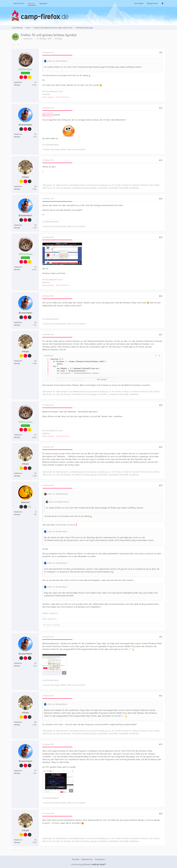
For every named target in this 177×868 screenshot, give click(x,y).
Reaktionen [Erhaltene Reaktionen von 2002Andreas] (18, 82)
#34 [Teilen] (161, 814)
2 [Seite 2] (22, 45)
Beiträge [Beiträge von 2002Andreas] (17, 85)
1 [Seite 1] (18, 45)
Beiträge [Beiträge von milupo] (17, 189)
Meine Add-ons (63, 97)
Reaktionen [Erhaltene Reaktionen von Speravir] (18, 512)
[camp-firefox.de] (88, 16)
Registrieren (153, 3)
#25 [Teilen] (161, 237)
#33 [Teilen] (161, 744)
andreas (49, 115)
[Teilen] (163, 45)
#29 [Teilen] (161, 447)
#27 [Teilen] (161, 335)
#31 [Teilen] (161, 637)
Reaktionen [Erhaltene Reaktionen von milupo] (18, 187)
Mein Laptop (48, 97)
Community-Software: (88, 864)
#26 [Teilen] (161, 296)
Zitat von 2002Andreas (57, 494)
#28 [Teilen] (161, 405)
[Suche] (162, 3)
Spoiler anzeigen (53, 625)
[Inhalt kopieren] (159, 356)
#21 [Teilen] (161, 52)
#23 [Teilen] (161, 160)
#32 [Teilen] (161, 696)
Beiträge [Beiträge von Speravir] (17, 514)
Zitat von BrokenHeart (57, 61)
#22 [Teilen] (161, 108)
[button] (156, 356)
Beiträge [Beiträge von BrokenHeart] (17, 137)
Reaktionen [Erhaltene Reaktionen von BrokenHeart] (18, 134)
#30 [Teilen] (161, 486)
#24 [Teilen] (161, 199)
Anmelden (139, 3)
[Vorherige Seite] (14, 45)
